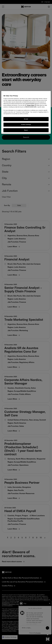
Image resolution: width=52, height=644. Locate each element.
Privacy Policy (31, 105)
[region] (26, 112)
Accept (26, 119)
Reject (26, 130)
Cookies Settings (26, 125)
